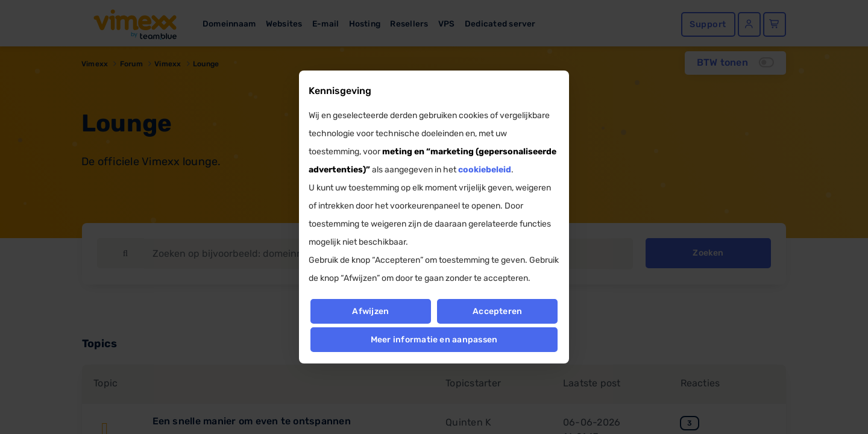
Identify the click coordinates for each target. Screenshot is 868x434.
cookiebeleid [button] (485, 170)
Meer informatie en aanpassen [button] (434, 340)
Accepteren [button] (497, 311)
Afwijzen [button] (370, 311)
